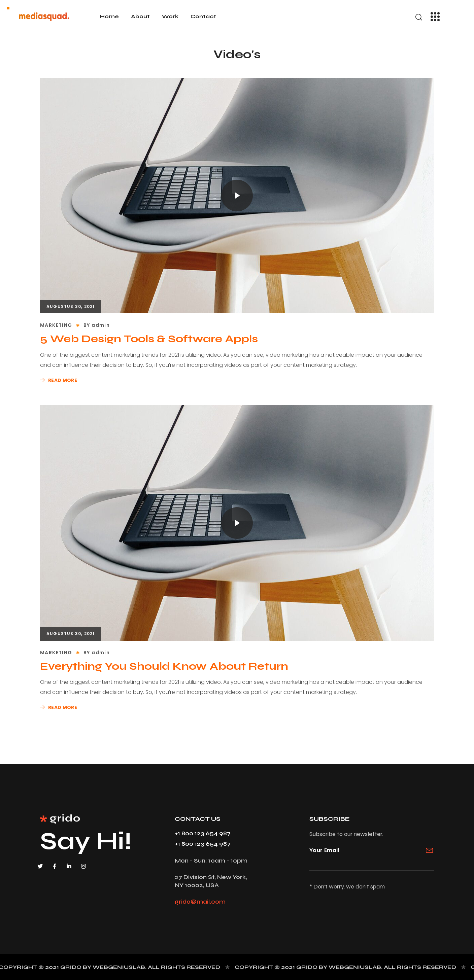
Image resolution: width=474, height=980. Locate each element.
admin (101, 325)
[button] (419, 17)
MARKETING (56, 325)
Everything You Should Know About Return (164, 666)
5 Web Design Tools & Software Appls (149, 339)
